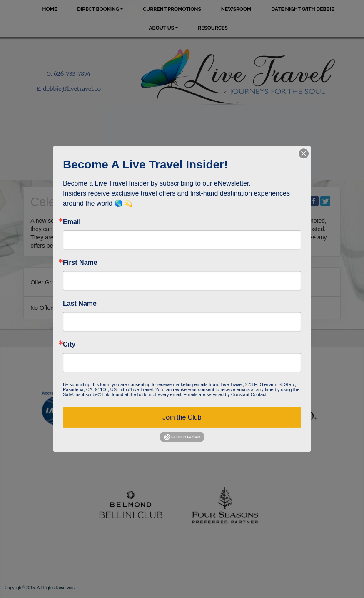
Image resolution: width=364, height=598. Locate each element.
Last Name (80, 304)
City (69, 344)
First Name (80, 263)
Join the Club (182, 417)
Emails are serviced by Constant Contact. (226, 394)
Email (72, 222)
